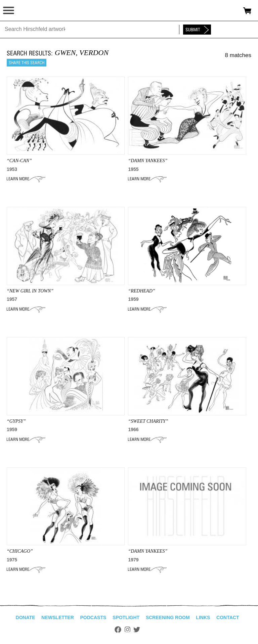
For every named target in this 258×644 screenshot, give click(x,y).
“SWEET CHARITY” (148, 421)
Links (203, 617)
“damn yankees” (148, 161)
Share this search (27, 63)
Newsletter (57, 617)
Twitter (137, 630)
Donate (26, 617)
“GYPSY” (16, 421)
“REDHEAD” (141, 291)
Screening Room (168, 617)
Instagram (127, 630)
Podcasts (93, 617)
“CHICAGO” (20, 551)
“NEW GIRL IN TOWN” (30, 291)
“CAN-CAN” (19, 161)
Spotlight (126, 617)
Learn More (26, 179)
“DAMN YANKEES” (148, 551)
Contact (228, 617)
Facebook (118, 630)
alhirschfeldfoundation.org (29, 11)
